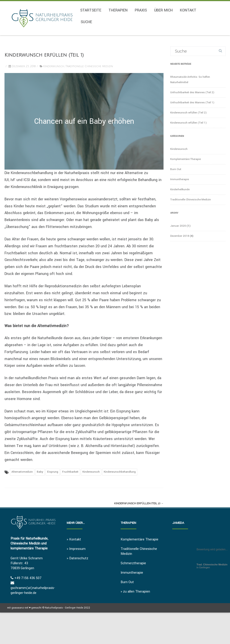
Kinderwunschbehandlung (120, 472)
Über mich (163, 10)
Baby (40, 472)
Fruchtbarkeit (70, 472)
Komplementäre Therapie (186, 159)
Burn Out (176, 169)
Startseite (91, 10)
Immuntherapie (180, 179)
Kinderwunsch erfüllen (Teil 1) (188, 123)
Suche (86, 22)
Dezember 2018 (180, 236)
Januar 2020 (178, 226)
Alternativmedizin (22, 472)
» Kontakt (74, 539)
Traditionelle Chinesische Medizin (89, 66)
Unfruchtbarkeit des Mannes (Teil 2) (192, 92)
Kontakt (188, 10)
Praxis (141, 10)
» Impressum (76, 549)
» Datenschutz (77, 558)
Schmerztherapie (133, 563)
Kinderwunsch (54, 66)
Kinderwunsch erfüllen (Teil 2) (139, 503)
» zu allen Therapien (135, 592)
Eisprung (53, 472)
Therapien (118, 10)
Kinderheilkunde (180, 189)
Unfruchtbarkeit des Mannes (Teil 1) (192, 103)
